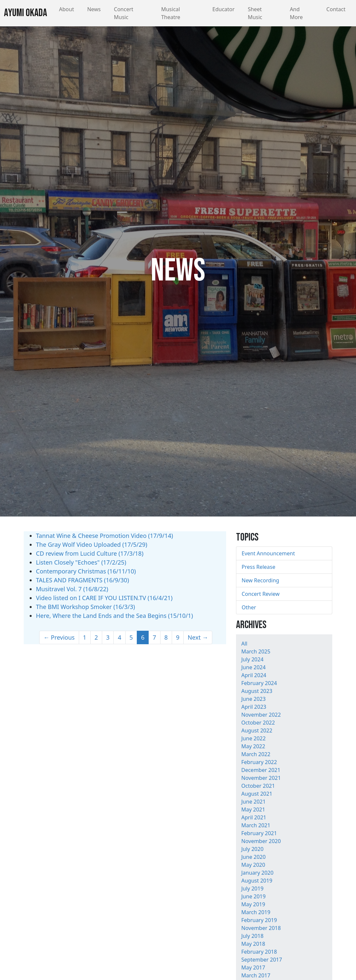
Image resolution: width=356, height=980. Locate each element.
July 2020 (252, 849)
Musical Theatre (171, 13)
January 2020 (257, 873)
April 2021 (254, 817)
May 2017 (253, 967)
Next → (198, 637)
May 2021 (253, 809)
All (244, 644)
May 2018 (253, 944)
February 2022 (259, 762)
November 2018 (261, 928)
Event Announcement (268, 553)
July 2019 (252, 888)
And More (296, 13)
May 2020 (253, 865)
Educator (223, 9)
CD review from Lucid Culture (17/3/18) (90, 553)
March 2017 (256, 975)
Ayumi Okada (26, 13)
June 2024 (253, 667)
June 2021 (253, 802)
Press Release (258, 567)
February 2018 (259, 952)
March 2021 (256, 825)
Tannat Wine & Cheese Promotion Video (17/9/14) (104, 536)
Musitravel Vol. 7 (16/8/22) (72, 589)
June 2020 (253, 857)
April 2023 (254, 707)
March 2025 (256, 651)
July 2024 (252, 659)
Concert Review (261, 594)
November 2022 (261, 715)
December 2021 (261, 770)
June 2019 (253, 896)
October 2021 (258, 786)
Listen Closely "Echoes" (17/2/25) (81, 562)
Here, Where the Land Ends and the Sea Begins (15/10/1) (114, 616)
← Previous (59, 637)
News (94, 9)
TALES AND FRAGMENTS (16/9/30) (82, 580)
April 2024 (254, 675)
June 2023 (253, 699)
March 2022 (256, 754)
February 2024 (259, 683)
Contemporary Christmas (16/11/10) (86, 571)
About (66, 9)
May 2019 (253, 904)
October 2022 (258, 723)
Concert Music (124, 13)
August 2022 (257, 730)
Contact (336, 9)
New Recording (260, 580)
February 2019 (259, 920)
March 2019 (256, 912)
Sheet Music (255, 13)
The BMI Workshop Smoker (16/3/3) (85, 607)
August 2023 (257, 691)
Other (249, 607)
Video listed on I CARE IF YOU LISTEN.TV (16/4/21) (104, 598)
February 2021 (259, 833)
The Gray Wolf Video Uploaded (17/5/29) (92, 544)
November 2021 (261, 778)
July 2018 (252, 936)
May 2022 (253, 746)
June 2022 (253, 738)
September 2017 (262, 960)
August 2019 (257, 881)
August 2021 (257, 794)
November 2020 (261, 841)
